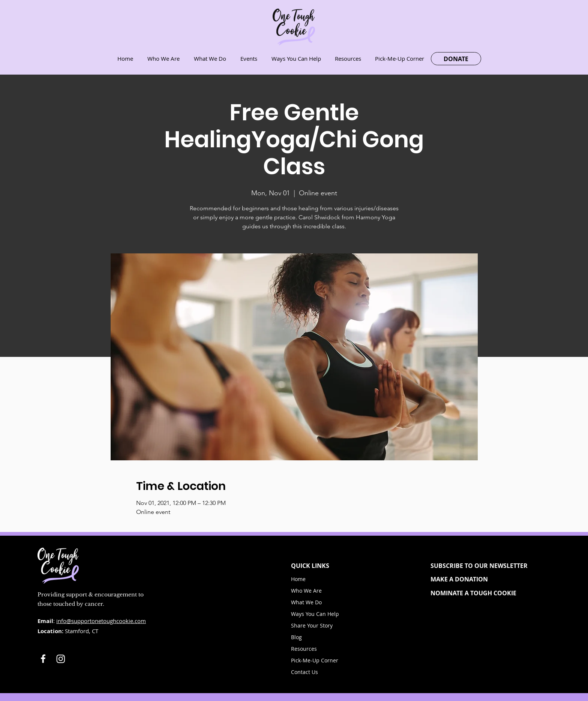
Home (298, 579)
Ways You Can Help (315, 614)
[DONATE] (456, 59)
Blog (296, 637)
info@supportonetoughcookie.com (101, 621)
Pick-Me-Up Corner (315, 660)
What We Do (306, 602)
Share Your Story (312, 625)
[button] (485, 566)
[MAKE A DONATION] (485, 579)
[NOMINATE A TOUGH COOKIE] (485, 593)
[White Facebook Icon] (43, 659)
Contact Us (304, 672)
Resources (304, 649)
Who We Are (306, 591)
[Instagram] (61, 659)
